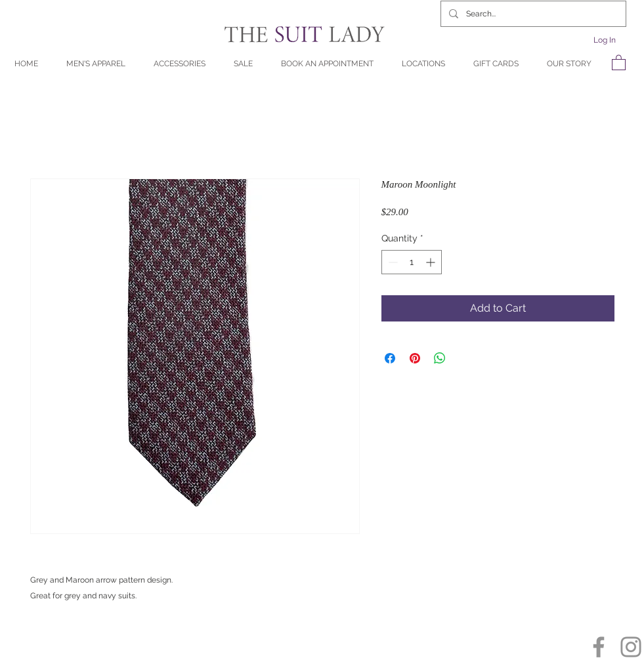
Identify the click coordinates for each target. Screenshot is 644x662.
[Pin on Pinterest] (415, 358)
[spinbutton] (412, 262)
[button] (619, 62)
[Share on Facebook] (390, 358)
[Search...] (532, 14)
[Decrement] (392, 262)
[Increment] (432, 262)
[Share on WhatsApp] (440, 358)
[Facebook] (599, 647)
